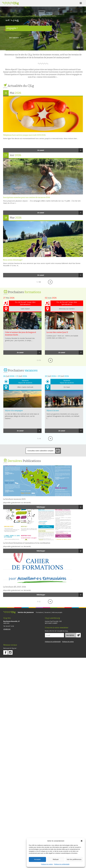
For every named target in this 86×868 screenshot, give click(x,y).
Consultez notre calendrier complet (40, 451)
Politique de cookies (47, 864)
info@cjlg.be (7, 629)
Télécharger (60, 507)
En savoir (60, 150)
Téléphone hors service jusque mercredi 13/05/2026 (43, 114)
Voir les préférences (74, 859)
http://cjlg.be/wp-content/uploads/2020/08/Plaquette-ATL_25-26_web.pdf (43, 568)
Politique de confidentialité (62, 864)
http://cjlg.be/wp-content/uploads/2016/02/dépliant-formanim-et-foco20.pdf (43, 525)
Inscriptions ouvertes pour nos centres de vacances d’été (43, 177)
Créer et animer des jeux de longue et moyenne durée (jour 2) (22, 321)
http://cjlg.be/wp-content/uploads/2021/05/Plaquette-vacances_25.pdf (43, 481)
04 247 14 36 (10, 626)
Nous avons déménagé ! (43, 239)
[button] (82, 841)
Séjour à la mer (64, 399)
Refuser (56, 859)
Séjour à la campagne (22, 399)
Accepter (37, 859)
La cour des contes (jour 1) (64, 321)
